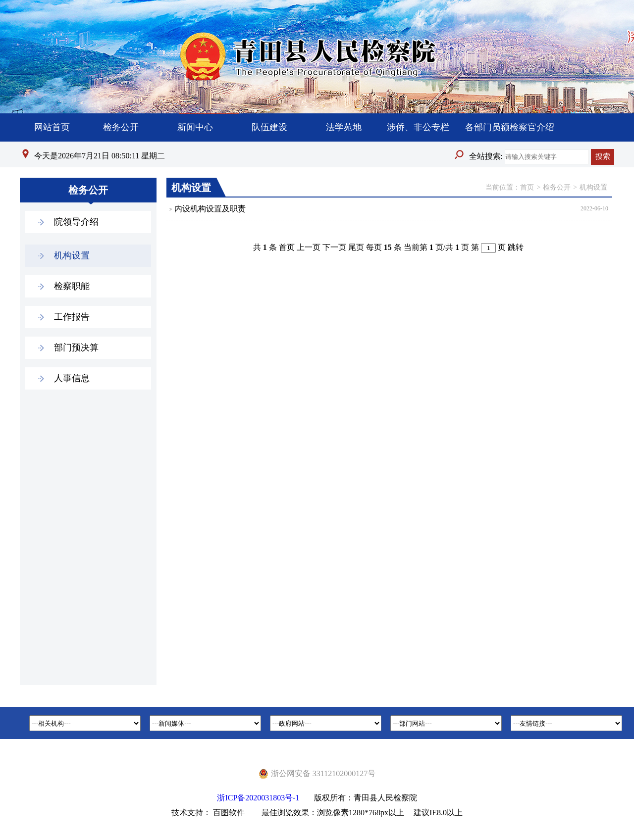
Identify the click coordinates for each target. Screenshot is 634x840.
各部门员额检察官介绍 (510, 127)
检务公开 (121, 127)
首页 (527, 187)
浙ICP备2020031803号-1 (258, 798)
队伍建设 (269, 127)
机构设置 (593, 187)
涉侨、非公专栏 (418, 127)
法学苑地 (344, 127)
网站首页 (52, 127)
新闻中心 (195, 127)
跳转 (516, 247)
